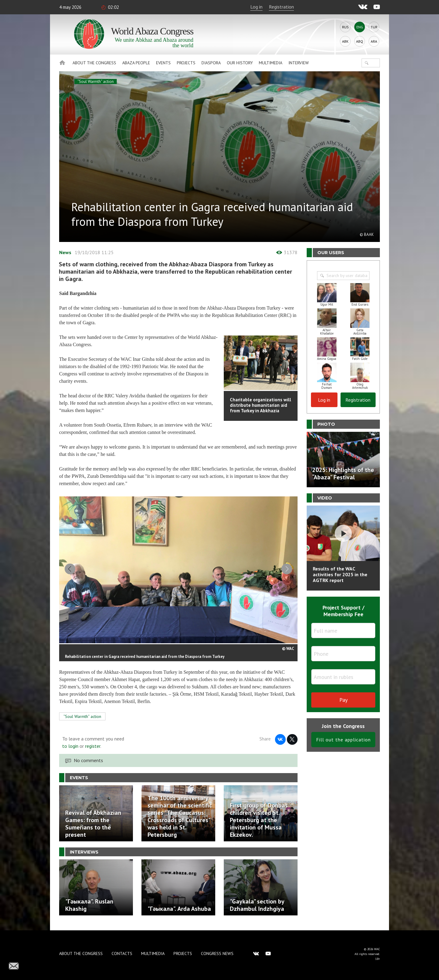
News (65, 252)
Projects (186, 63)
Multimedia (271, 63)
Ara (374, 41)
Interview (299, 63)
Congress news (217, 953)
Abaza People (136, 63)
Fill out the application (343, 740)
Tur (374, 27)
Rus (345, 27)
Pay (343, 700)
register (93, 749)
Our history (240, 63)
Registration (281, 7)
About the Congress (94, 63)
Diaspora (211, 63)
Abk (345, 41)
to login (70, 749)
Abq (360, 41)
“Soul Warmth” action (96, 82)
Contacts (122, 953)
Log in (256, 7)
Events (163, 63)
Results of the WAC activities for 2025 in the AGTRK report (340, 574)
